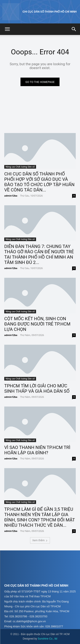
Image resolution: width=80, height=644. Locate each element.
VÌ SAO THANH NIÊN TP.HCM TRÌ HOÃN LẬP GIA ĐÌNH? (37, 450)
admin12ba (11, 196)
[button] (7, 29)
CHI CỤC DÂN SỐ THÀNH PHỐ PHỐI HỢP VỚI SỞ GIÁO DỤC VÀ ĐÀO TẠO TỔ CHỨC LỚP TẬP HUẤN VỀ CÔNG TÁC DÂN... (39, 182)
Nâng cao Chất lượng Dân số (20, 167)
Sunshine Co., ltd (47, 639)
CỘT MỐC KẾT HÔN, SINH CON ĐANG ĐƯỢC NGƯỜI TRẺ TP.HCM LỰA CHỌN (37, 324)
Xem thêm (40, 540)
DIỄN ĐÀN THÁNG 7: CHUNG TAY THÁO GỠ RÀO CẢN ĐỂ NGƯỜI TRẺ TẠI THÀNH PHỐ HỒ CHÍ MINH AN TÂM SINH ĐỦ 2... (39, 254)
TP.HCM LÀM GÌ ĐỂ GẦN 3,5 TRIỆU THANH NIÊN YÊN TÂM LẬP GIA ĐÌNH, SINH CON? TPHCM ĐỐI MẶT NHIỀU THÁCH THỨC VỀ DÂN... (40, 517)
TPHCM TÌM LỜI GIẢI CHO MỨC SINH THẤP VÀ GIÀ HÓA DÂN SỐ (37, 389)
